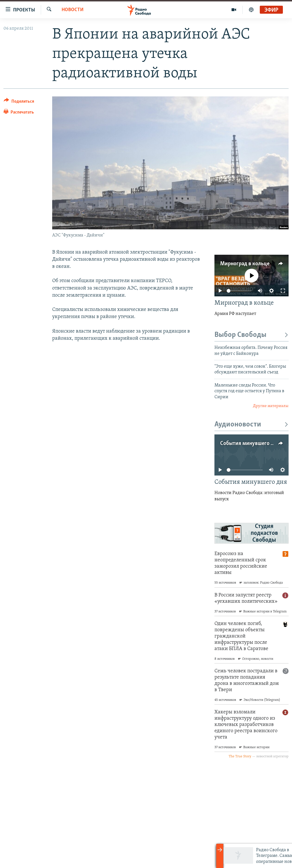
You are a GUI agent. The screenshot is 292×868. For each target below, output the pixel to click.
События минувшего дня (250, 444)
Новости (73, 10)
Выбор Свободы (252, 335)
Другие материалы (271, 406)
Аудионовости (252, 425)
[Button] (19, 102)
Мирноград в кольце (245, 264)
